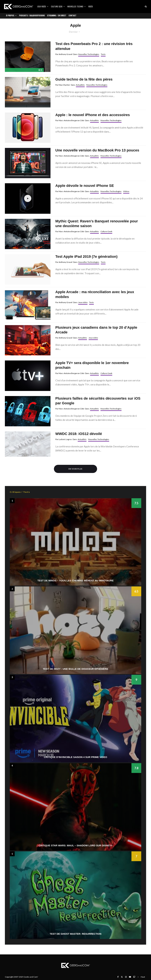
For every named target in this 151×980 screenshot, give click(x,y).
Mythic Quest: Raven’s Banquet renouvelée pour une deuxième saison (97, 224)
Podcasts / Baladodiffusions (32, 15)
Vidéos (126, 191)
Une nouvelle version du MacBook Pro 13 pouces (97, 150)
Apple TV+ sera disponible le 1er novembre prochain (92, 365)
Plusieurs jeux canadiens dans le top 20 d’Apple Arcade (96, 330)
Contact (72, 15)
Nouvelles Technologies (89, 54)
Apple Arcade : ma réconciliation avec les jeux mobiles (95, 294)
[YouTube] (130, 977)
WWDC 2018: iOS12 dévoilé (79, 434)
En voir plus (75, 469)
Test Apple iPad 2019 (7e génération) (86, 257)
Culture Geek (57, 6)
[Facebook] (118, 977)
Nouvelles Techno (75, 6)
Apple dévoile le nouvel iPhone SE (85, 186)
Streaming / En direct (57, 15)
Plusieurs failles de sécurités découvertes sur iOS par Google (98, 401)
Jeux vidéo (42, 6)
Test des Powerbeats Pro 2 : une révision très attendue (94, 46)
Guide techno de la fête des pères (84, 79)
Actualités (80, 85)
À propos (10, 15)
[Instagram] (126, 977)
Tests (103, 54)
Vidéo (91, 6)
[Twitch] (134, 977)
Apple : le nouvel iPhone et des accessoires (93, 115)
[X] (122, 977)
